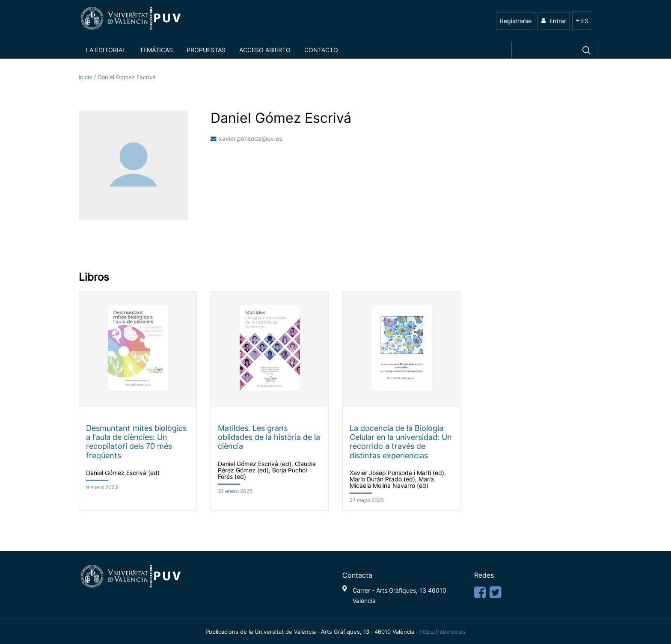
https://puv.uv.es (442, 632)
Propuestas (206, 50)
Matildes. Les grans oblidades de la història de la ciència (269, 437)
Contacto (321, 50)
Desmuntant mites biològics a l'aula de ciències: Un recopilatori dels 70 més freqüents (136, 442)
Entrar (554, 21)
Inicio (86, 77)
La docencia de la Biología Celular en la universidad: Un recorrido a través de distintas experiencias (401, 442)
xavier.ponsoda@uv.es (250, 139)
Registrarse (516, 21)
